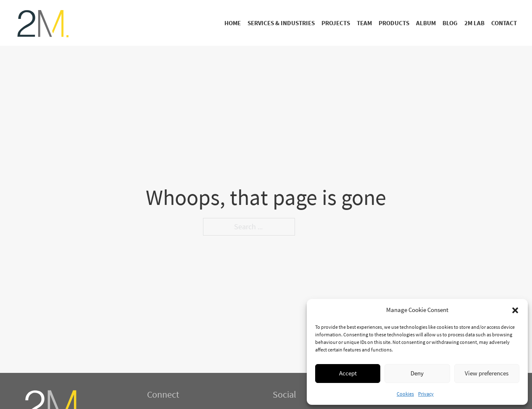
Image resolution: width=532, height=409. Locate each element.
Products (394, 23)
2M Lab (474, 23)
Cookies (405, 394)
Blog (450, 23)
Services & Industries (281, 23)
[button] (515, 310)
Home (233, 23)
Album (426, 23)
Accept (348, 373)
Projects (336, 23)
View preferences (487, 373)
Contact (504, 23)
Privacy (426, 394)
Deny (417, 373)
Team (364, 23)
